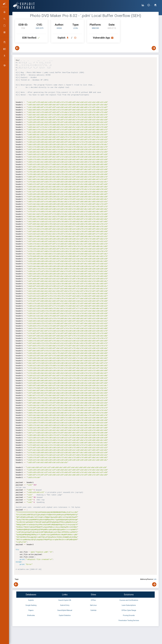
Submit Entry (65, 605)
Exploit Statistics (65, 615)
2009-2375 (40, 28)
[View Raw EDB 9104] (76, 38)
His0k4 (59, 28)
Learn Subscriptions (129, 605)
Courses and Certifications (129, 600)
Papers (31, 610)
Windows (95, 28)
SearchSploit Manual (65, 610)
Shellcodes (31, 615)
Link (155, 579)
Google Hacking (31, 605)
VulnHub (93, 610)
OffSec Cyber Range (129, 610)
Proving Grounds (129, 615)
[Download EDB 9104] (68, 38)
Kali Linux (93, 605)
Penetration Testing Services (129, 620)
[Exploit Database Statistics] (143, 5)
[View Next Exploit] (154, 48)
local (76, 28)
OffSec (93, 600)
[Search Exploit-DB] (155, 5)
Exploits (31, 600)
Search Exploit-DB (65, 600)
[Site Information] (149, 5)
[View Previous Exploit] (17, 48)
